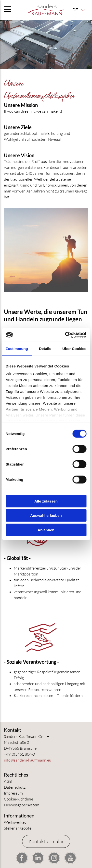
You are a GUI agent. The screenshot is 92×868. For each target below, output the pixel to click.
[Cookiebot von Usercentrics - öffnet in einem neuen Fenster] (66, 335)
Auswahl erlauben (46, 515)
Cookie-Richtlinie (19, 799)
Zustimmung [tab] (17, 348)
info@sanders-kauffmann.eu (28, 760)
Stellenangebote (18, 828)
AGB (8, 781)
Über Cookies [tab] (74, 348)
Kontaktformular (46, 841)
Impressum (13, 793)
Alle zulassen (46, 501)
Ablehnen (46, 530)
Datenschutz (15, 787)
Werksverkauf (16, 822)
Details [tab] (45, 348)
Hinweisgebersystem (22, 805)
